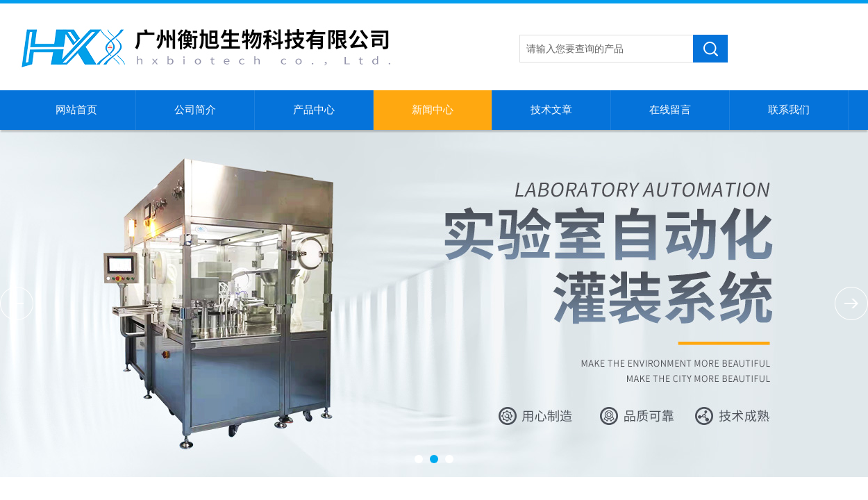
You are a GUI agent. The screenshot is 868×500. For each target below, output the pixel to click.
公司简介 (195, 110)
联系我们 (789, 110)
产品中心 (314, 110)
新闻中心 (433, 110)
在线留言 (670, 110)
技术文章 (551, 110)
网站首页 (76, 110)
